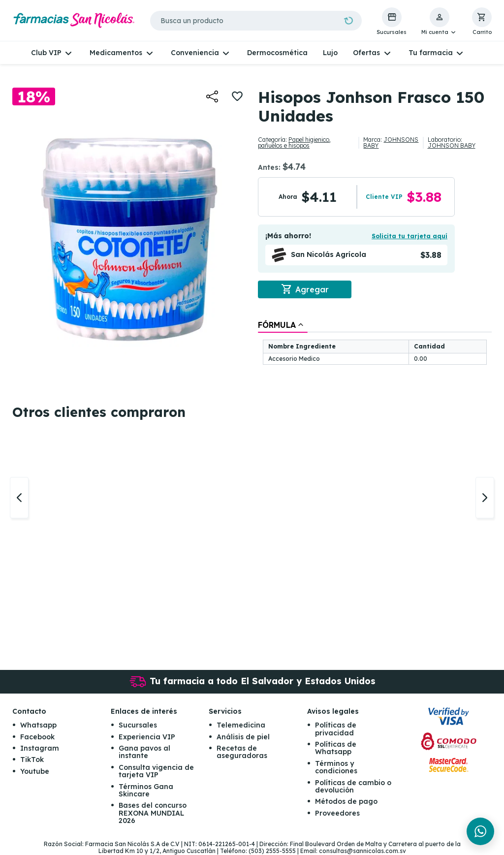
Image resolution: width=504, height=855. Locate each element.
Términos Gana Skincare (146, 790)
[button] (439, 22)
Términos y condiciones (336, 767)
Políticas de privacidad (336, 729)
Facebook (37, 737)
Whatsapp (38, 726)
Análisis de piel (243, 737)
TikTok (32, 760)
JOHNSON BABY (452, 145)
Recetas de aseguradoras (242, 752)
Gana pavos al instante (144, 752)
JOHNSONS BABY (391, 142)
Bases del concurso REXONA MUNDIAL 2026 (153, 813)
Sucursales (138, 726)
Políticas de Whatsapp (336, 748)
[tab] (283, 325)
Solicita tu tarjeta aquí (409, 236)
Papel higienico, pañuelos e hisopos (294, 142)
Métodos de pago (346, 802)
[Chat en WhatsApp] (480, 831)
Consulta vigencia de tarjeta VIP (156, 771)
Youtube (35, 771)
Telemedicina (241, 726)
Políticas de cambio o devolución (353, 786)
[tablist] (375, 343)
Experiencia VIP (147, 737)
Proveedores (337, 813)
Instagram (40, 749)
